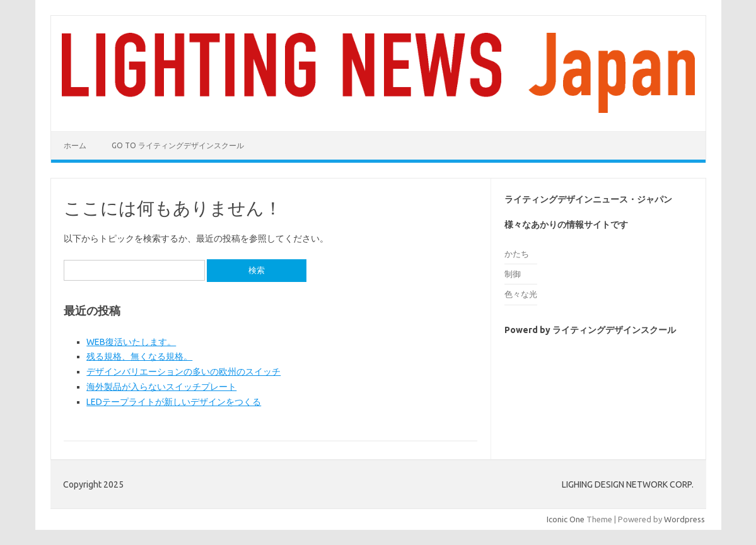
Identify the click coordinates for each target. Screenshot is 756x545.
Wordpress (684, 519)
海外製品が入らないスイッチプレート (161, 387)
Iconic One (566, 519)
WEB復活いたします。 (131, 342)
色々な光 (521, 294)
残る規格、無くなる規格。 (139, 356)
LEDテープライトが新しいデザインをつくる (174, 402)
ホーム (75, 145)
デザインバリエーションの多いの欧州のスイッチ (183, 372)
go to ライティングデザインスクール (178, 145)
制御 (513, 274)
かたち (517, 254)
